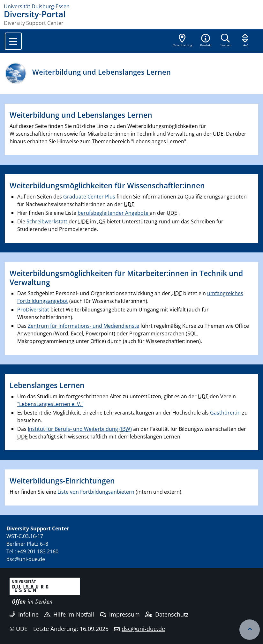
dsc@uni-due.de (143, 629)
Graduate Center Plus (89, 197)
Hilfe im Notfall (69, 614)
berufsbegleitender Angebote (114, 213)
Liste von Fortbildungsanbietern (96, 492)
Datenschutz (167, 614)
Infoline (24, 614)
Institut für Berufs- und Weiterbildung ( (79, 429)
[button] (206, 41)
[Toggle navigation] (13, 41)
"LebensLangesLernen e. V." (50, 404)
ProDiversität (33, 310)
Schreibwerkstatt (47, 221)
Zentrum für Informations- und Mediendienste (83, 326)
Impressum (120, 614)
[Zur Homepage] (131, 6)
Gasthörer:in (225, 413)
